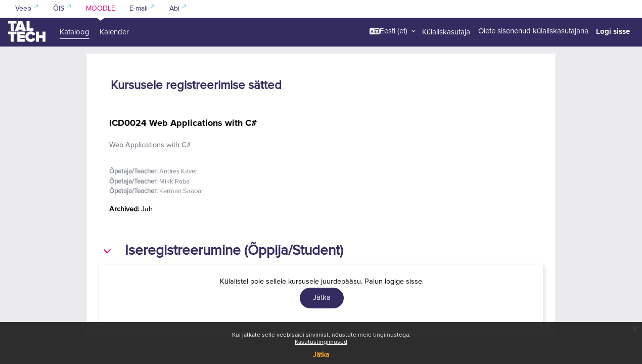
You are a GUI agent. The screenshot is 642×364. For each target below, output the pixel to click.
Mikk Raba (174, 210)
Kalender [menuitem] (114, 32)
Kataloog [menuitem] (75, 32)
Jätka (321, 355)
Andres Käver (178, 200)
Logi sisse (613, 31)
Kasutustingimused (321, 342)
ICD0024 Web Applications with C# (183, 151)
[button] (393, 31)
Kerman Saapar (181, 220)
